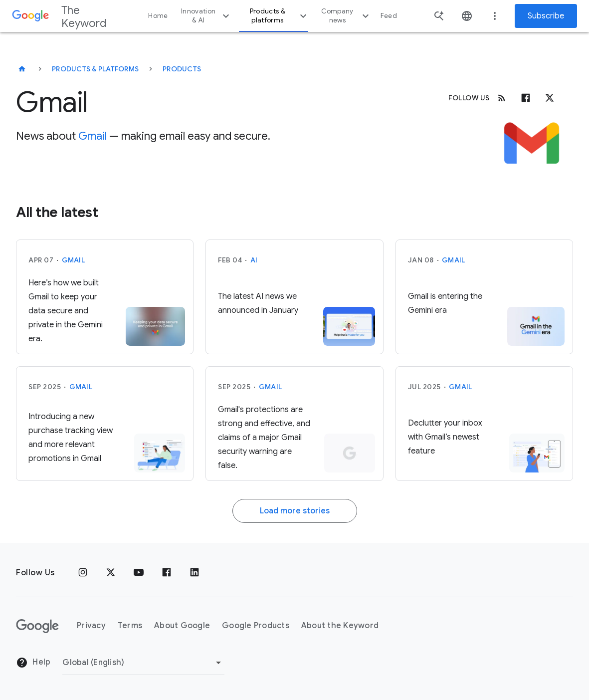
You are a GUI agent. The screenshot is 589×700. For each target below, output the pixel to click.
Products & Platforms (95, 69)
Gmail (93, 136)
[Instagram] (83, 573)
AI (254, 260)
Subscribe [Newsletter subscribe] (546, 16)
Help (33, 663)
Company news (346, 16)
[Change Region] (143, 663)
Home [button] (158, 16)
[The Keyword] (22, 69)
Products (182, 69)
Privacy (91, 626)
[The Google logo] (37, 626)
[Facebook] (526, 98)
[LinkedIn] (195, 573)
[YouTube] (139, 573)
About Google (182, 626)
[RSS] (502, 98)
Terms (130, 626)
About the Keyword (340, 626)
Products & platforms (280, 16)
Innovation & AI (206, 16)
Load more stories (295, 511)
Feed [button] (389, 16)
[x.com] (550, 98)
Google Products (256, 626)
